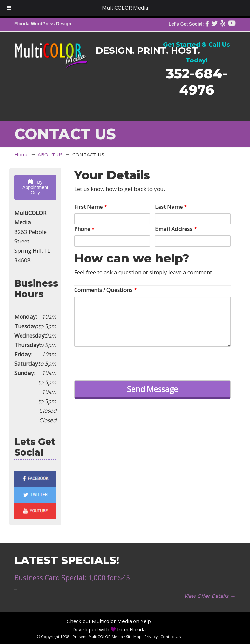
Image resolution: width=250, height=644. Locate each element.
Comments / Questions (105, 290)
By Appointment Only (35, 187)
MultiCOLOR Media (51, 51)
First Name (90, 207)
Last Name (171, 207)
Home (21, 154)
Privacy (151, 637)
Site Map (134, 637)
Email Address (176, 229)
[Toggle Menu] (9, 8)
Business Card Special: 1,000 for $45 (72, 578)
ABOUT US (50, 154)
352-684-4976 (197, 81)
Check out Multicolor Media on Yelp (109, 621)
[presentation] (124, 363)
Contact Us (171, 637)
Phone (84, 229)
